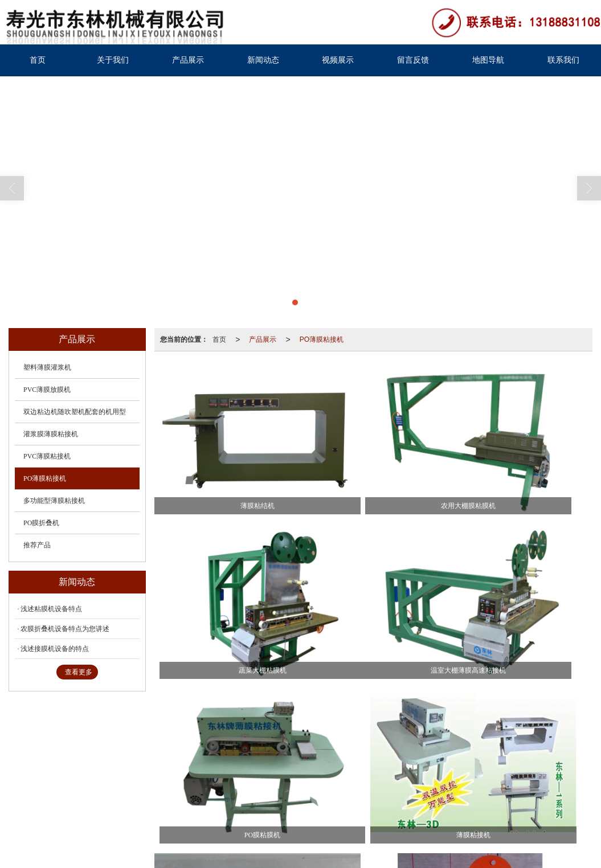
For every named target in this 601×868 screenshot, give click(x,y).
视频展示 (338, 60)
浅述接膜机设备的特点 (55, 649)
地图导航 (488, 60)
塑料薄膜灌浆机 (47, 367)
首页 (38, 60)
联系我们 (563, 60)
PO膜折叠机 (41, 523)
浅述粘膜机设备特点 (51, 609)
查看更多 (79, 672)
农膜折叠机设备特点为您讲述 (65, 629)
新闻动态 (263, 60)
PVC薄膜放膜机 (47, 390)
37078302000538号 (60, 824)
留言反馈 (413, 60)
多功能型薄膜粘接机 (54, 501)
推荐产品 (37, 545)
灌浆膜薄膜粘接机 (51, 434)
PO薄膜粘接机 (322, 339)
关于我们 (113, 60)
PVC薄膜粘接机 (47, 456)
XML (203, 813)
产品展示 (188, 60)
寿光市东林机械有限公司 (116, 813)
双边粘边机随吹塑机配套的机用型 (75, 412)
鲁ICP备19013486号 (270, 813)
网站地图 (174, 813)
